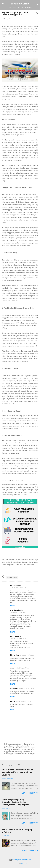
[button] (37, 13)
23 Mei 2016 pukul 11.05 (18, 638)
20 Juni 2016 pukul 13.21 (23, 701)
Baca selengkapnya (29, 793)
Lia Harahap (15, 655)
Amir (12, 668)
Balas (13, 606)
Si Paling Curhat (20, 4)
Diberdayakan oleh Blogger (20, 860)
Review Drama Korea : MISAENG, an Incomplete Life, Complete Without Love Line (17, 772)
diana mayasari (16, 636)
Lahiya (13, 701)
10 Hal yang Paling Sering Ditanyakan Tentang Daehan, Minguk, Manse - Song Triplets (15, 802)
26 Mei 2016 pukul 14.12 (22, 668)
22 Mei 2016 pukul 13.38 (18, 588)
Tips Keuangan (12, 577)
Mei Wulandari (16, 586)
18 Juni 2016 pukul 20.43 (27, 689)
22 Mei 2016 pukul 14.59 (18, 612)
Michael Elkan (25, 864)
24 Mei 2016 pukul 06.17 (27, 655)
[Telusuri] (37, 4)
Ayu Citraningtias (17, 610)
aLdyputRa (14, 688)
